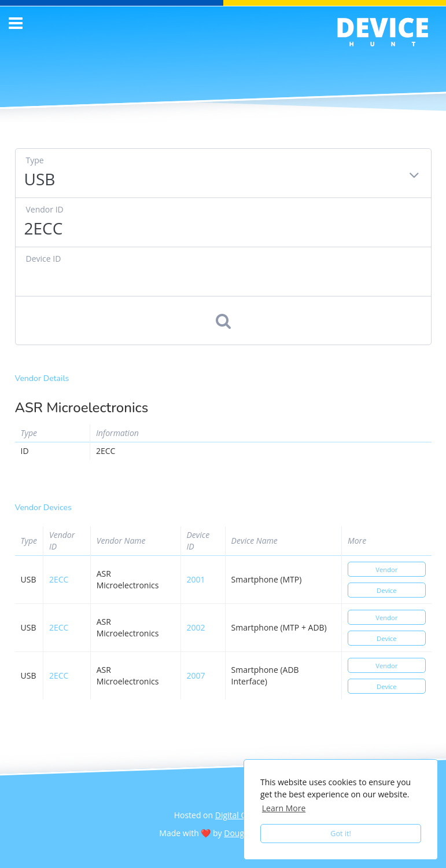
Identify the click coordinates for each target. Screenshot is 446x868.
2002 (196, 627)
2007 (196, 675)
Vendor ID (45, 209)
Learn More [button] (284, 808)
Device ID (44, 259)
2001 (196, 579)
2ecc (59, 579)
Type (35, 160)
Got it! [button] (341, 834)
